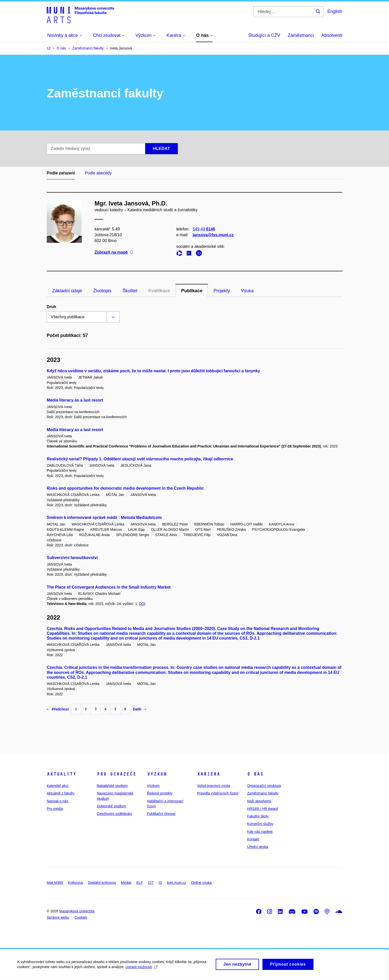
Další (140, 709)
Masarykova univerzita (77, 911)
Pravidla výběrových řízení (218, 793)
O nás (255, 774)
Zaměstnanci (301, 35)
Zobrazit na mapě (114, 253)
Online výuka (201, 883)
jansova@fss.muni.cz (213, 235)
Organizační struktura (264, 786)
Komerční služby (260, 824)
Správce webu (58, 917)
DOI (142, 604)
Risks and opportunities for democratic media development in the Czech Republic (125, 488)
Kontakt (253, 839)
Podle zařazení (61, 173)
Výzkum (157, 774)
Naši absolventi (259, 801)
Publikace (192, 291)
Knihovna (76, 883)
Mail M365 (55, 883)
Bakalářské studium (112, 786)
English (335, 11)
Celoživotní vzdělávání (114, 814)
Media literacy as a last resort (75, 400)
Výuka (247, 291)
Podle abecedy (98, 173)
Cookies (81, 917)
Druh (51, 307)
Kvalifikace (159, 291)
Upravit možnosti (142, 970)
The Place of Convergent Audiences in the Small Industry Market (109, 587)
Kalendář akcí (58, 786)
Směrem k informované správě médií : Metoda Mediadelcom (104, 518)
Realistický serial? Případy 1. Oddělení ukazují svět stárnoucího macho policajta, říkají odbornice (140, 459)
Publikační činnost (161, 814)
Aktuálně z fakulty (61, 793)
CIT (151, 883)
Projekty (222, 291)
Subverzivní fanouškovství (72, 558)
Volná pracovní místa (214, 786)
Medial (126, 883)
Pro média (55, 809)
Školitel (130, 291)
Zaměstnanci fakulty (263, 793)
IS (160, 883)
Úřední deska (258, 847)
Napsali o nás (57, 801)
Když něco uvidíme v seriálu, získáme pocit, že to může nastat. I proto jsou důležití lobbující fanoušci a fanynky (153, 371)
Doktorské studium (111, 806)
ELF (140, 883)
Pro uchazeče (116, 774)
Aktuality (62, 774)
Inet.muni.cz (176, 883)
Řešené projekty (160, 793)
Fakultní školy (258, 816)
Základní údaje (67, 291)
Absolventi (332, 35)
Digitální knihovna (102, 883)
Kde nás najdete (260, 832)
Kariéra (209, 774)
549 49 (204, 229)
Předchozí (58, 709)
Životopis (102, 291)
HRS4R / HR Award (262, 809)
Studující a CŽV (264, 35)
